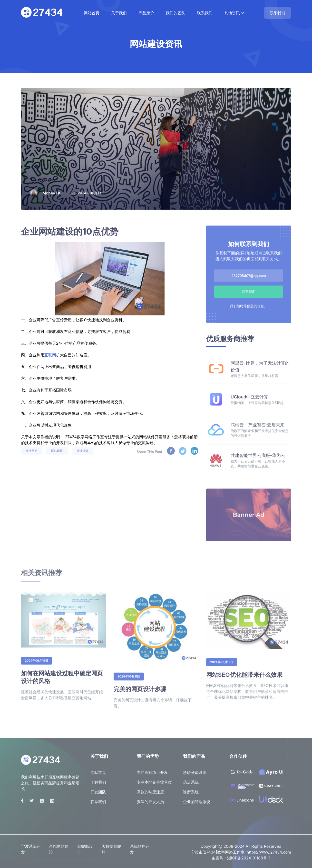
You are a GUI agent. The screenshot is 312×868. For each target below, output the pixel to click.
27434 (71, 437)
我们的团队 (175, 13)
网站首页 (92, 13)
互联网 (50, 355)
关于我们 (119, 13)
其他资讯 (232, 13)
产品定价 (146, 13)
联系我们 (205, 13)
